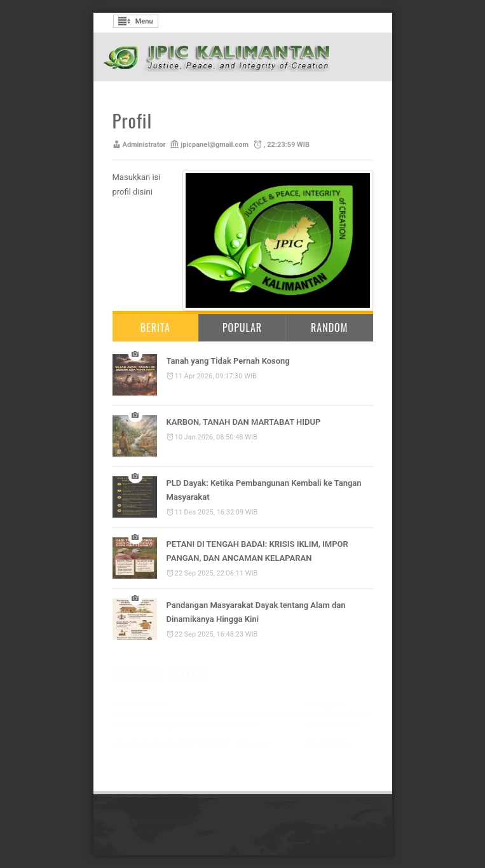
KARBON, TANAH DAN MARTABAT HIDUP (244, 422)
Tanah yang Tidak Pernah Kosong (228, 361)
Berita (155, 327)
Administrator (144, 145)
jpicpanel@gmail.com (215, 145)
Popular (242, 327)
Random (329, 327)
